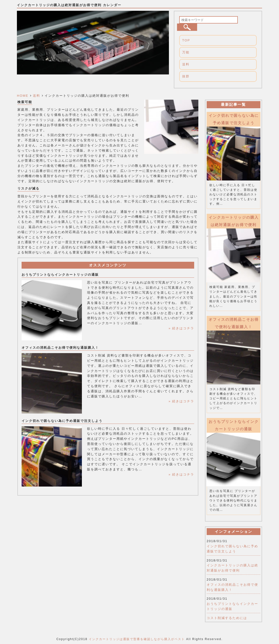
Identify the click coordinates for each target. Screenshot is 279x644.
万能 (186, 52)
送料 (186, 64)
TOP (186, 40)
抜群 (186, 76)
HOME (23, 96)
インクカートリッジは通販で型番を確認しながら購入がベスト (137, 639)
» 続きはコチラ (181, 328)
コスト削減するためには (227, 618)
